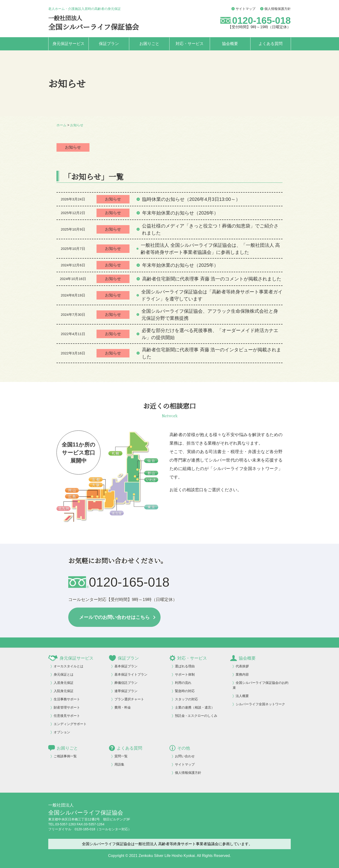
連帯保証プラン (126, 691)
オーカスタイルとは (69, 666)
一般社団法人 (65, 18)
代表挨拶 (242, 666)
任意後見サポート (67, 716)
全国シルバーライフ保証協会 (94, 27)
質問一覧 (121, 756)
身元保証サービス (69, 44)
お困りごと (149, 44)
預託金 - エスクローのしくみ (196, 716)
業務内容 (242, 674)
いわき (151, 480)
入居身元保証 (64, 683)
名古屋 (117, 513)
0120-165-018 (261, 20)
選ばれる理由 (185, 666)
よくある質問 (270, 44)
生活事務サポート (67, 699)
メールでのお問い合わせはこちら (114, 617)
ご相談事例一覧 (65, 756)
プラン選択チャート (129, 699)
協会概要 (230, 44)
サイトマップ (243, 9)
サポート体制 (185, 674)
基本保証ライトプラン (131, 674)
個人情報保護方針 (275, 9)
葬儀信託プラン (126, 683)
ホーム (61, 125)
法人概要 (242, 696)
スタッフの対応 (186, 699)
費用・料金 (123, 707)
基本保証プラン (126, 666)
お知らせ (77, 125)
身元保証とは (64, 674)
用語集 (119, 764)
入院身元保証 (64, 691)
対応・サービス (190, 44)
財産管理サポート (67, 707)
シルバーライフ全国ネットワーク (260, 704)
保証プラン (109, 44)
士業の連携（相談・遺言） (195, 707)
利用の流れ (183, 683)
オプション (62, 732)
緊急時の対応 (185, 691)
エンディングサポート (70, 724)
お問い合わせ (185, 756)
